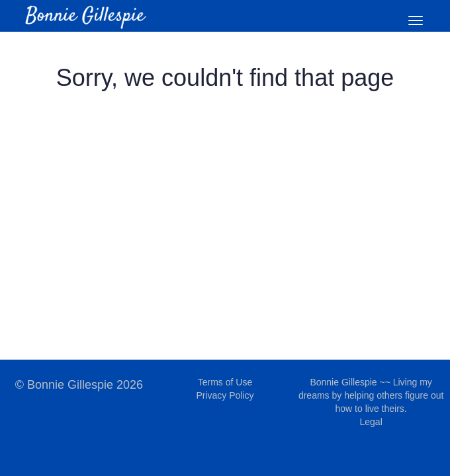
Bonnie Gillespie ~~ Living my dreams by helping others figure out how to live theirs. (371, 395)
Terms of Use (225, 382)
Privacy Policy (225, 395)
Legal (371, 422)
